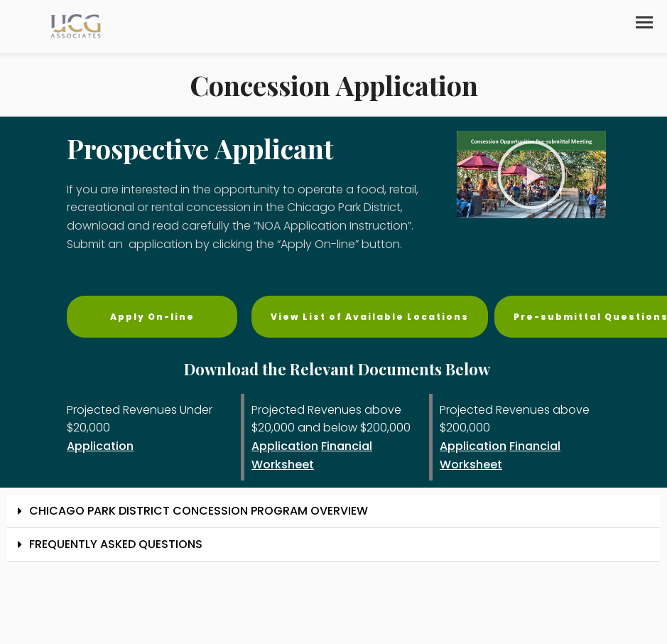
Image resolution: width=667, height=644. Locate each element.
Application (100, 446)
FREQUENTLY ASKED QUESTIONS (116, 544)
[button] (644, 22)
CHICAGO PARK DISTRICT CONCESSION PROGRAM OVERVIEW (199, 511)
